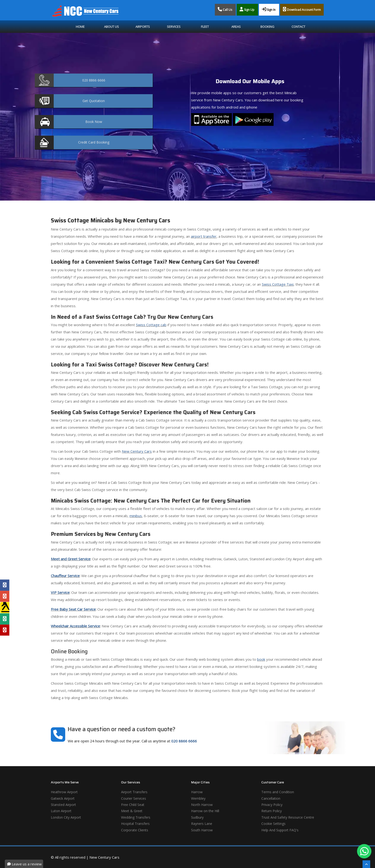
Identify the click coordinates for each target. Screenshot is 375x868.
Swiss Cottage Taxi (278, 284)
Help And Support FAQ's (280, 830)
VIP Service (60, 592)
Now (94, 122)
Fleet (205, 27)
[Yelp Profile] (5, 630)
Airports (143, 27)
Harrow (197, 792)
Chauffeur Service (65, 576)
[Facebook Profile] (5, 585)
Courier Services (134, 798)
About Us (111, 27)
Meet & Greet (132, 811)
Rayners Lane (202, 824)
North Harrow (202, 805)
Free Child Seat (133, 805)
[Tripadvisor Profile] (5, 619)
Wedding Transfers (136, 817)
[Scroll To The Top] (366, 864)
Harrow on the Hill (205, 811)
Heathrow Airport (64, 792)
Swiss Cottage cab (151, 325)
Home (80, 27)
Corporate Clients (135, 830)
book (261, 659)
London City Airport (66, 817)
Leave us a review (24, 864)
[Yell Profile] (5, 608)
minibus (136, 516)
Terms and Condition (278, 792)
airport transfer (204, 236)
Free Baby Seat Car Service (73, 609)
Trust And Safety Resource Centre (288, 817)
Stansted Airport (63, 805)
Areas (236, 27)
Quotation (94, 101)
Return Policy (272, 811)
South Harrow (202, 830)
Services (174, 27)
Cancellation (271, 798)
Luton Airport (61, 811)
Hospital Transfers (135, 824)
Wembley (198, 798)
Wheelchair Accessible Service (75, 626)
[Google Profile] (5, 596)
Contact (298, 27)
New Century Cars (137, 451)
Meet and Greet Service (71, 559)
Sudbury (197, 817)
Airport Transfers (134, 792)
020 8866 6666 (184, 741)
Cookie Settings (273, 824)
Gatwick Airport (63, 798)
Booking (267, 27)
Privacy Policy (272, 805)
